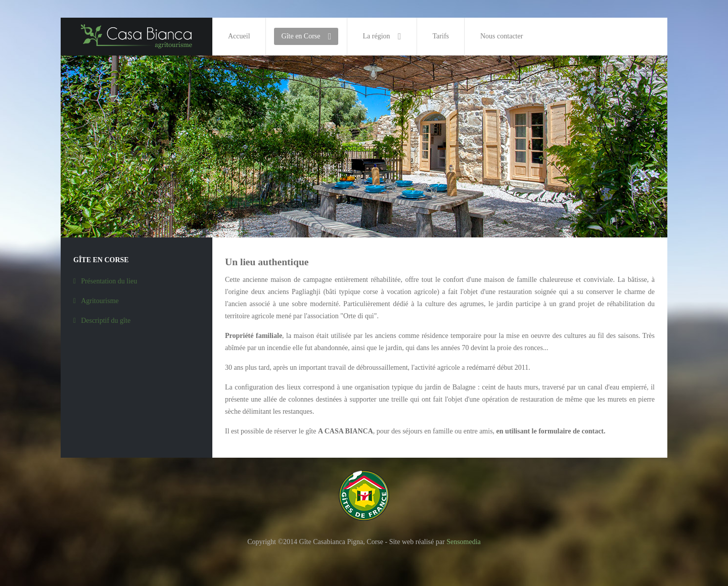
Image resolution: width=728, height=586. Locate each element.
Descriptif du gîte (106, 321)
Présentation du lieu (109, 281)
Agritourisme (100, 301)
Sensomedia (464, 542)
